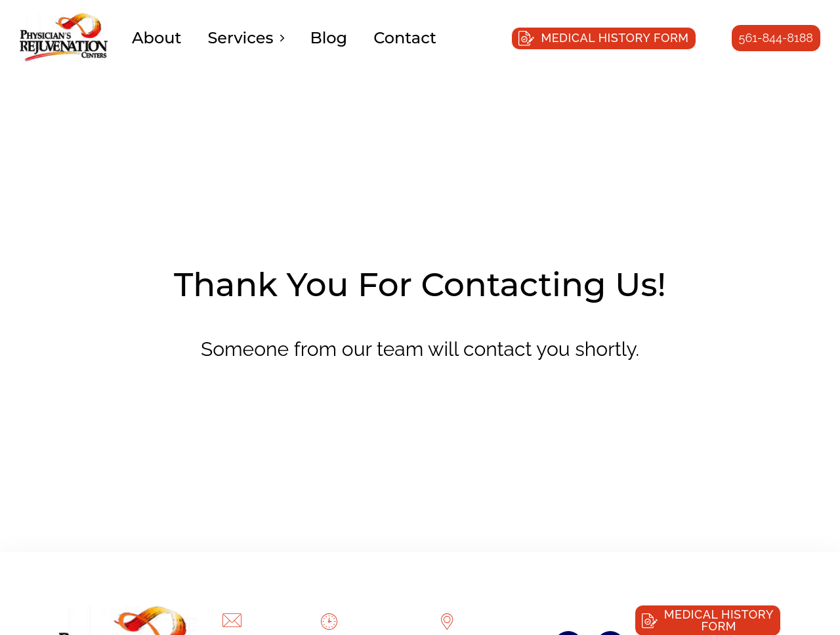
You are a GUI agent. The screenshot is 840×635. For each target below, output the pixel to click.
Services (240, 38)
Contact (405, 38)
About (157, 38)
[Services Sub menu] (282, 38)
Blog (329, 38)
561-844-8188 (776, 38)
